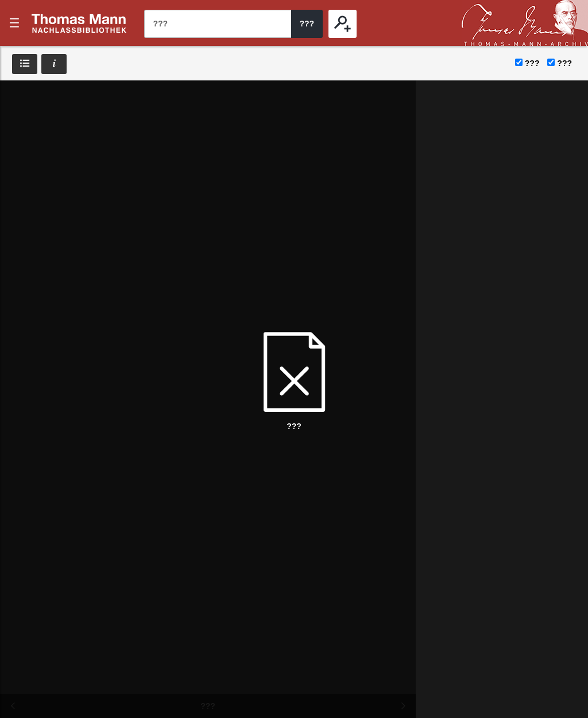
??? (79, 23)
